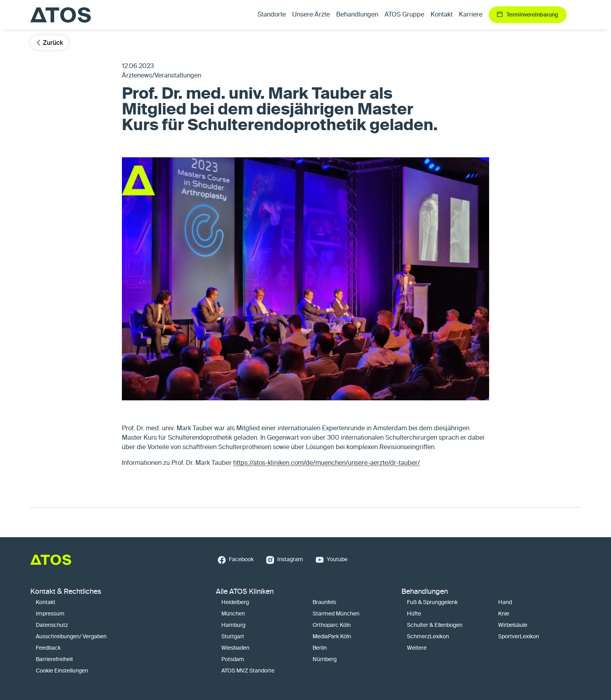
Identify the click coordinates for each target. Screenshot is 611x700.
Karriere (471, 15)
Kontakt (442, 15)
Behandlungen (425, 592)
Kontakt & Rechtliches (66, 592)
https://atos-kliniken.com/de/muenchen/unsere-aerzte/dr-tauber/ (327, 463)
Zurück (49, 43)
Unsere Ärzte (311, 15)
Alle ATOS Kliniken (245, 592)
